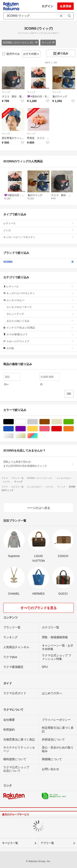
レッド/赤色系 (62, 429)
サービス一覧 (10, 843)
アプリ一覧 (47, 843)
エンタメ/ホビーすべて (40, 307)
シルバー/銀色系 (14, 436)
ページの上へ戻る (39, 508)
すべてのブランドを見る (39, 608)
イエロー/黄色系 (38, 429)
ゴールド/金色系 (26, 436)
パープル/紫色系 (26, 429)
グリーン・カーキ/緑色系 (74, 422)
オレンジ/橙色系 (74, 429)
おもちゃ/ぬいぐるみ (40, 321)
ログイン (47, 6)
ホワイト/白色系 (26, 422)
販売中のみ (11, 54)
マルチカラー (38, 436)
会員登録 (66, 6)
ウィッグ (48, 43)
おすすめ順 (31, 54)
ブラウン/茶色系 (50, 422)
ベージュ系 (62, 422)
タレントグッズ (40, 314)
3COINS (38, 262)
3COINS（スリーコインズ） (20, 43)
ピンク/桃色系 (50, 429)
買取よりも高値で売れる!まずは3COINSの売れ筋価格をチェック (38, 464)
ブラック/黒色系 (14, 422)
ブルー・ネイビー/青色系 (14, 429)
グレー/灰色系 (38, 422)
